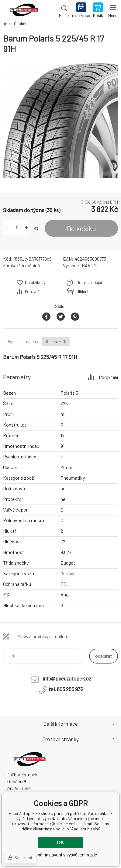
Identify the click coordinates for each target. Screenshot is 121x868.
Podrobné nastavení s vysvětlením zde (60, 855)
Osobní (20, 24)
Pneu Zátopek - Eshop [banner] (24, 11)
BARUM (89, 265)
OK (60, 843)
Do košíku (81, 228)
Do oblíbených (37, 282)
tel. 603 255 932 (66, 689)
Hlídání (82, 292)
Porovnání (34, 292)
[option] (60, 120)
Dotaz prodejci (89, 282)
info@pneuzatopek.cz (67, 678)
